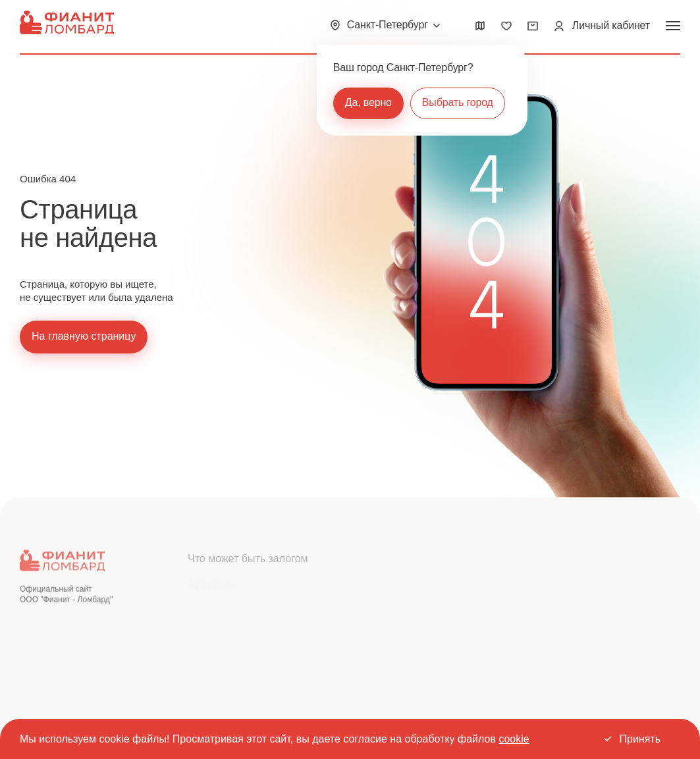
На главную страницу (84, 336)
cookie (514, 739)
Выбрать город (458, 102)
